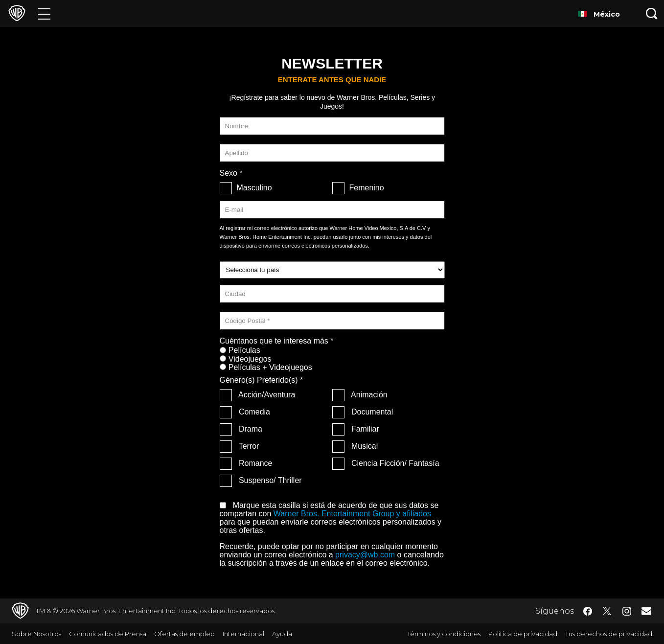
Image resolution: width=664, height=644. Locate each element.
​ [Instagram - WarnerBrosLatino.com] (627, 611)
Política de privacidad (523, 634)
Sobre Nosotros (36, 634)
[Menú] (44, 13)
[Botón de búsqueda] (652, 13)
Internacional (243, 634)
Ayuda (282, 634)
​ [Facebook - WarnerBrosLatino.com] (588, 611)
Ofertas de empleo (184, 634)
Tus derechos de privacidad (609, 634)
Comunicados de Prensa (108, 634)
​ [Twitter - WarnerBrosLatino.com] (607, 611)
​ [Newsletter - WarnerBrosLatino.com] (646, 611)
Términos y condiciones (444, 634)
